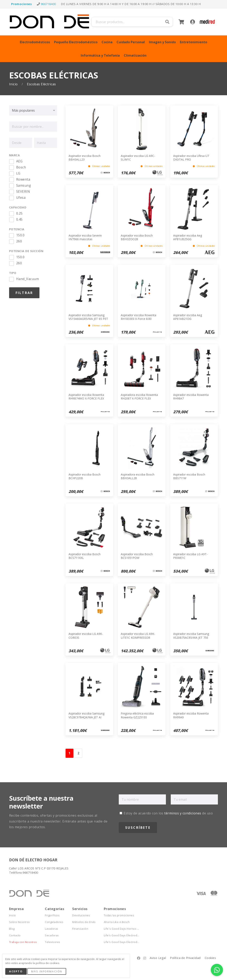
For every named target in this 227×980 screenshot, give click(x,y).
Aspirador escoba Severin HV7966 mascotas (85, 237)
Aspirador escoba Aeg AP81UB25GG (188, 237)
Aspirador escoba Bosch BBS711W (189, 476)
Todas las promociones (119, 915)
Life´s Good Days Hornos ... (121, 929)
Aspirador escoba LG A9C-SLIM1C (138, 158)
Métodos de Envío (84, 922)
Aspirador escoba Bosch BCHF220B (85, 476)
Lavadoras (51, 929)
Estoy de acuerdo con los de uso (166, 813)
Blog (12, 929)
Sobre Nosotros (20, 922)
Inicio (14, 84)
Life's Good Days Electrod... (121, 935)
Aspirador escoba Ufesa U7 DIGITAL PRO (191, 158)
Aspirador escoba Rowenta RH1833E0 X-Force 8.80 (138, 317)
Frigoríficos (52, 915)
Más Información (47, 971)
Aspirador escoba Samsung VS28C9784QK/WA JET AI (86, 715)
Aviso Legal (158, 958)
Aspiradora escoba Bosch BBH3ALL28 (138, 476)
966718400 (48, 4)
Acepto (16, 971)
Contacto (15, 935)
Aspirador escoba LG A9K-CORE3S (86, 636)
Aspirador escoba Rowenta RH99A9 (191, 715)
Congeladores (54, 922)
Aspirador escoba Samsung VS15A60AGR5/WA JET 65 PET (88, 317)
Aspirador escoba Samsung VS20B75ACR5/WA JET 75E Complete (191, 637)
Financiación (80, 929)
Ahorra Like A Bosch (117, 922)
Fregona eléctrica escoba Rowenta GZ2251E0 (137, 715)
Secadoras (52, 935)
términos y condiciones (183, 813)
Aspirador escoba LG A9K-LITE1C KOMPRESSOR (138, 636)
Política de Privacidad (185, 958)
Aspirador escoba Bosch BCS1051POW (137, 556)
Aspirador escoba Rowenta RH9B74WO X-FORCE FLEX (86, 397)
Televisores (53, 942)
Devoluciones (81, 915)
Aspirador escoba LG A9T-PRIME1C (190, 556)
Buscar (167, 22)
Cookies (210, 958)
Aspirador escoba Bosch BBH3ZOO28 (137, 237)
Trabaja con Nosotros (23, 942)
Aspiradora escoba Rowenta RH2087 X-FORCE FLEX (139, 397)
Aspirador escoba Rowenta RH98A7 (191, 397)
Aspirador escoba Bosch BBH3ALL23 (85, 158)
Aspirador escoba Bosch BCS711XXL (85, 556)
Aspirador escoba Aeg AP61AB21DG (188, 317)
